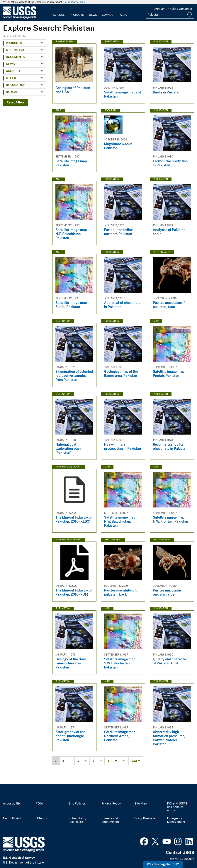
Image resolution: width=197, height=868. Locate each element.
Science (59, 15)
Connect (108, 15)
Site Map (141, 804)
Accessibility (12, 804)
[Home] (20, 18)
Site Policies (77, 804)
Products (77, 15)
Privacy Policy (111, 804)
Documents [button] (15, 57)
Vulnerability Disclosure (77, 820)
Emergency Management (176, 820)
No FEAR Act (12, 818)
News (93, 15)
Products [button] (14, 43)
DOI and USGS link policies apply (177, 807)
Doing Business (145, 818)
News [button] (10, 64)
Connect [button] (13, 71)
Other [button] (11, 78)
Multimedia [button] (15, 50)
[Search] (190, 15)
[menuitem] (59, 13)
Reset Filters (16, 102)
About (124, 15)
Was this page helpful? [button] (163, 864)
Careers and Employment (110, 820)
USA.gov (42, 818)
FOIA (39, 804)
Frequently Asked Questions (173, 9)
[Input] (170, 15)
